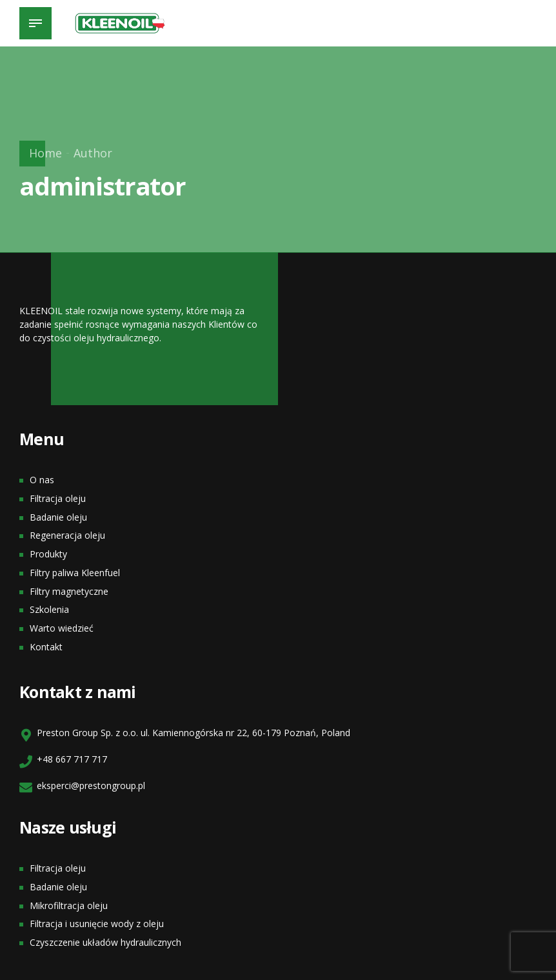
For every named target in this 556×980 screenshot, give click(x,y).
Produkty (48, 554)
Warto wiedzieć (62, 628)
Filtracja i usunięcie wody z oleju (97, 924)
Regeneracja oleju (67, 535)
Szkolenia (49, 609)
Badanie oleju (58, 517)
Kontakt (46, 647)
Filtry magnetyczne (69, 591)
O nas (42, 480)
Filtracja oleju (58, 498)
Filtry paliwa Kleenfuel (75, 573)
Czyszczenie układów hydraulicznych (105, 942)
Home (45, 153)
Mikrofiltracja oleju (69, 905)
